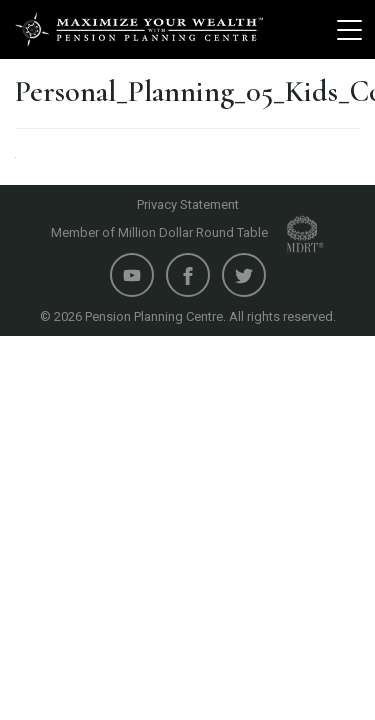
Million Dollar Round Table (221, 232)
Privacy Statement (188, 204)
